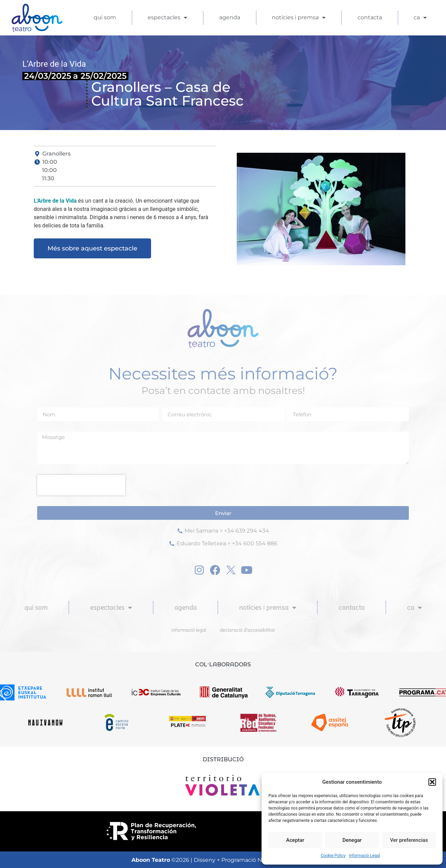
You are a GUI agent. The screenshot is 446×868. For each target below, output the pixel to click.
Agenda (230, 17)
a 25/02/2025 (100, 76)
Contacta (370, 17)
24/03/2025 (48, 76)
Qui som (105, 17)
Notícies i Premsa (299, 18)
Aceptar (295, 840)
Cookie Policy (333, 856)
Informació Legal (364, 856)
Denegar (352, 840)
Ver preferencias (409, 840)
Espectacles (167, 18)
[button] (432, 782)
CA (420, 18)
